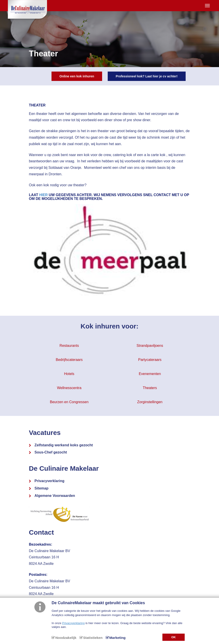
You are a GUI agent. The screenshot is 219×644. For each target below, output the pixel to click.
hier (43, 195)
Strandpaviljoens (150, 346)
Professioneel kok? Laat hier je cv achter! (147, 76)
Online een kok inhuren (77, 76)
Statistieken (93, 638)
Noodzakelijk (66, 638)
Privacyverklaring (49, 481)
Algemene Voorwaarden (55, 496)
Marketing (117, 638)
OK (174, 637)
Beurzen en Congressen (69, 402)
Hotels (69, 374)
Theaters (150, 388)
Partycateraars (150, 360)
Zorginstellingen (150, 402)
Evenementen (150, 374)
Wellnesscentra (69, 388)
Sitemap (41, 488)
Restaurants (69, 346)
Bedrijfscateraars (69, 360)
